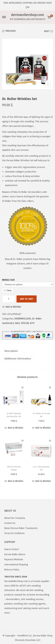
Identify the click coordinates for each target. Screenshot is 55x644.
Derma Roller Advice (15, 554)
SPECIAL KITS (28, 323)
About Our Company (15, 518)
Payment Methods (14, 559)
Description (11, 351)
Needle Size (8, 280)
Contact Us (10, 523)
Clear (8, 290)
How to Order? (12, 549)
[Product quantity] (8, 299)
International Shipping (16, 565)
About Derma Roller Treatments (21, 528)
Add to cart (27, 299)
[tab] (28, 351)
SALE (17, 323)
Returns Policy (12, 570)
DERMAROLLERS (23, 319)
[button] (12, 307)
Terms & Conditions (14, 533)
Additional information (18, 359)
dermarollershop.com (28, 15)
